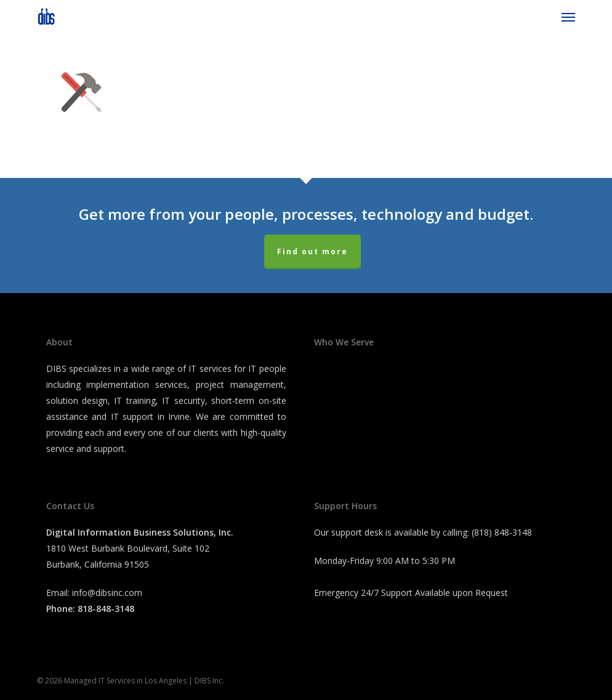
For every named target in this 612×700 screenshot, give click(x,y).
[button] (568, 17)
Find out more (312, 251)
